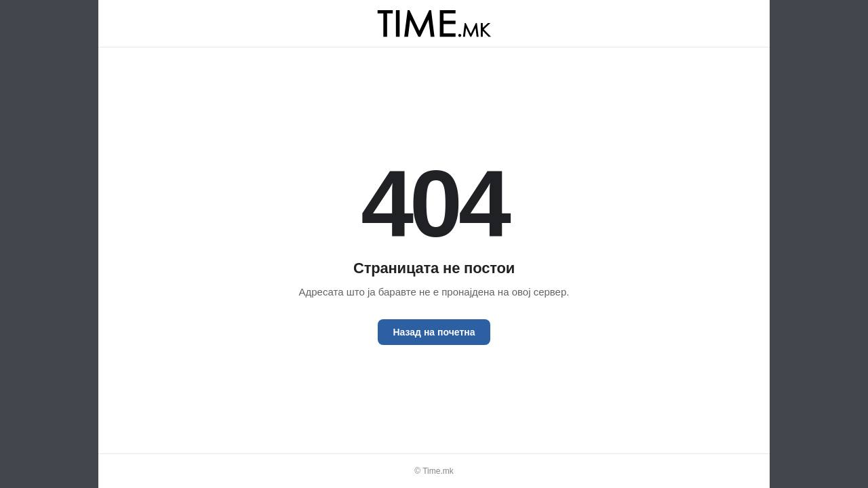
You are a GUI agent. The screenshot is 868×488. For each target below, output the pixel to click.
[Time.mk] (434, 23)
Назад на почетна (434, 332)
